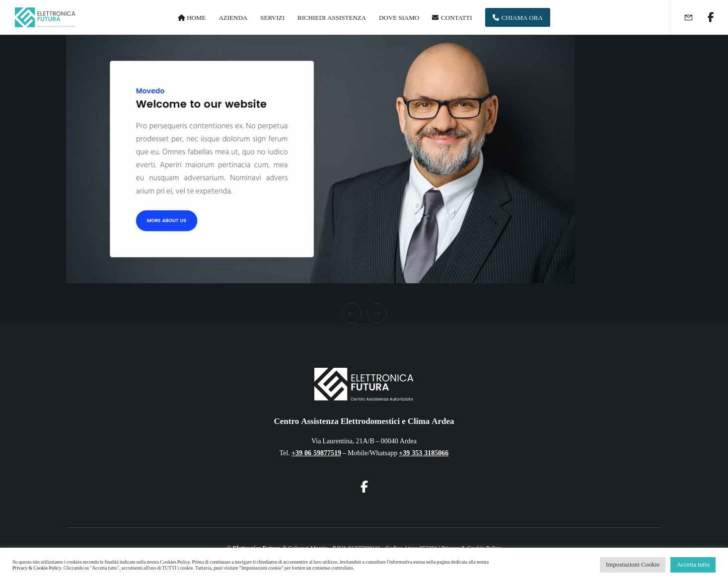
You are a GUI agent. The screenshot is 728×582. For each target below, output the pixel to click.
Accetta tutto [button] (693, 565)
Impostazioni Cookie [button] (633, 565)
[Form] (682, 17)
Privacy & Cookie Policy (37, 568)
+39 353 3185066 (424, 453)
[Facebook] (704, 17)
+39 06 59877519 (316, 453)
